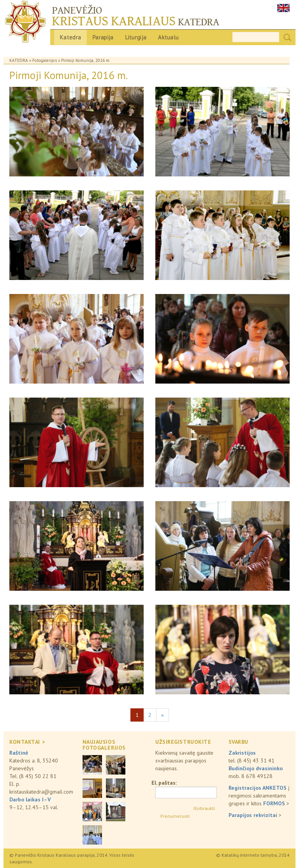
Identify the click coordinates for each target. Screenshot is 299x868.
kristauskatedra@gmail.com (41, 792)
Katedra (70, 37)
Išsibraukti (204, 808)
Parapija (103, 37)
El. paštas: (164, 783)
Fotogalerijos (45, 60)
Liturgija (136, 37)
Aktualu (168, 37)
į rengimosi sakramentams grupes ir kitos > (259, 796)
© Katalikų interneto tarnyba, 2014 (253, 855)
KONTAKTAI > (27, 742)
